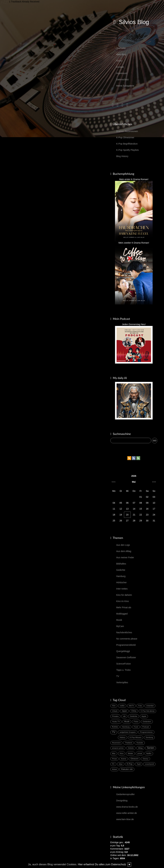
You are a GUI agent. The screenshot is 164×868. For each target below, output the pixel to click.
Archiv (119, 61)
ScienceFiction (124, 664)
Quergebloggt (123, 651)
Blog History (122, 156)
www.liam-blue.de (125, 819)
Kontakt (120, 67)
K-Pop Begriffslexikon (127, 144)
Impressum (122, 73)
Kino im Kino (123, 601)
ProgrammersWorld (126, 645)
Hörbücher (121, 582)
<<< (114, 482)
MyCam (120, 626)
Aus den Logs (123, 545)
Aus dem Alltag (124, 551)
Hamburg (121, 576)
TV (118, 676)
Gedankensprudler (125, 794)
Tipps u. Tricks (123, 670)
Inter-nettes (122, 589)
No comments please (127, 639)
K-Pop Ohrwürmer (125, 137)
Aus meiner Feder (125, 557)
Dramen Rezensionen (127, 131)
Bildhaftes (121, 564)
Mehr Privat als (124, 607)
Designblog (122, 801)
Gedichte (121, 570)
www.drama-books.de (127, 807)
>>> (154, 482)
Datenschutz (123, 79)
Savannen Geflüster (126, 657)
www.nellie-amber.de (127, 813)
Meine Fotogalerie (125, 86)
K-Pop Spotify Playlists (128, 150)
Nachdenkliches (124, 632)
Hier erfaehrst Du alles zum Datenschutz (102, 864)
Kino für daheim (124, 595)
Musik (119, 620)
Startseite (121, 48)
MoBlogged (122, 614)
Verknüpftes (122, 682)
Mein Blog (121, 54)
